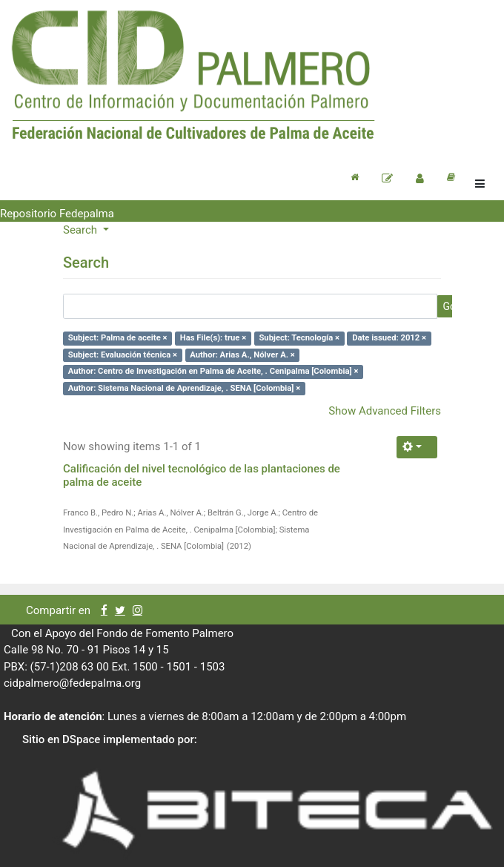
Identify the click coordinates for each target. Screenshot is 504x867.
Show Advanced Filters (385, 411)
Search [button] (82, 230)
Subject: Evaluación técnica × (123, 355)
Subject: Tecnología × (299, 338)
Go (449, 306)
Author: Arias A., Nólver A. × (242, 355)
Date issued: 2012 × (389, 338)
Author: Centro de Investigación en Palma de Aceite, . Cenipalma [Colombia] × (213, 371)
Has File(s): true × (213, 338)
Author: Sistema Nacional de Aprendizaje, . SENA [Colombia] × (184, 388)
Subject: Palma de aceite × (118, 338)
